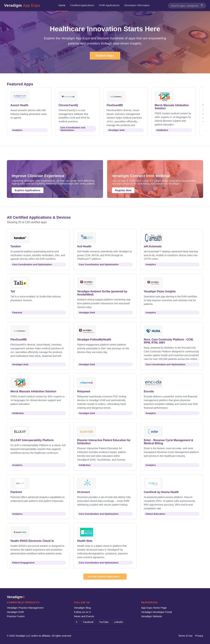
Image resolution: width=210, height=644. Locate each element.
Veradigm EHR (15, 612)
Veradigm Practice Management (25, 608)
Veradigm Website (152, 616)
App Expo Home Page (154, 608)
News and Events (84, 616)
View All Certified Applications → (105, 577)
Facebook (88, 622)
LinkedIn (119, 622)
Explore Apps (105, 56)
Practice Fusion (16, 616)
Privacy (199, 636)
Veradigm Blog (82, 608)
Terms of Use (185, 636)
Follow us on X (82, 612)
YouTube (104, 622)
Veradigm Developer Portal (157, 612)
